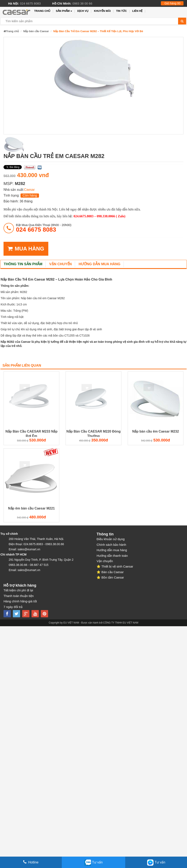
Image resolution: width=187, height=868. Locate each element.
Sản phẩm (64, 11)
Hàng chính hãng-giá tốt (20, 601)
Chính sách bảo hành (111, 545)
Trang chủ (42, 11)
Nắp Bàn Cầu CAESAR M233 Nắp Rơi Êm (31, 433)
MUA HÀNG (26, 249)
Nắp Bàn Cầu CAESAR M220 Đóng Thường (93, 433)
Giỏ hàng (172, 3)
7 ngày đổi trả (13, 607)
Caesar (29, 190)
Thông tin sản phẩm (23, 264)
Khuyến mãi (102, 11)
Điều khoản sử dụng (111, 539)
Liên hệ (137, 11)
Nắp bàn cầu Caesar (36, 31)
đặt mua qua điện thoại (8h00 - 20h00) (44, 228)
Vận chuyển (60, 264)
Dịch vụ (83, 11)
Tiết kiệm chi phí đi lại (18, 590)
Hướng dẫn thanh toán (112, 556)
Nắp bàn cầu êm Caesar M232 (156, 431)
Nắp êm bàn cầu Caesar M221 (31, 508)
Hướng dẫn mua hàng (100, 264)
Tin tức (121, 11)
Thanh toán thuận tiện (19, 596)
